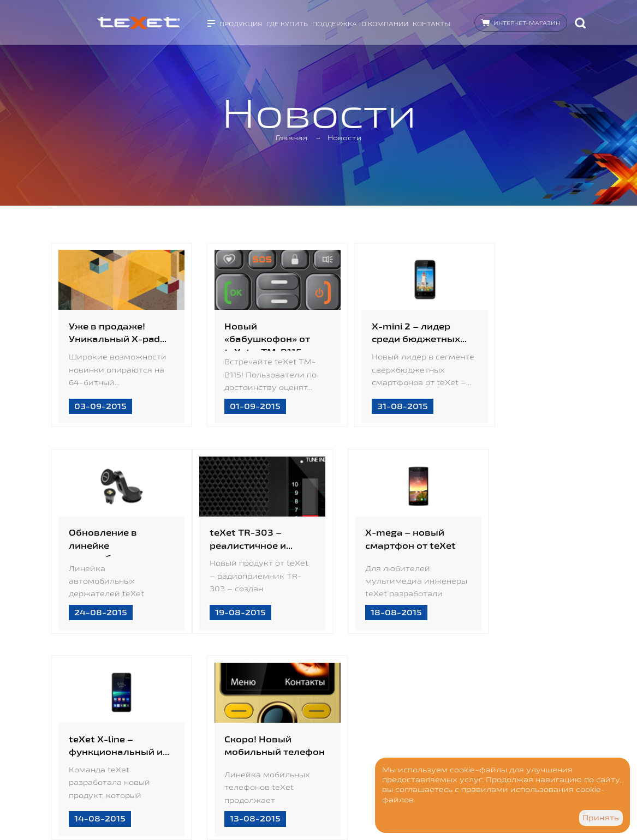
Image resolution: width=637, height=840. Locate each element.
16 (425, 694)
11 (248, 694)
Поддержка (335, 22)
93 (532, 694)
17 (461, 694)
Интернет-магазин (527, 21)
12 (283, 694)
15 (390, 694)
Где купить (287, 22)
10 (212, 694)
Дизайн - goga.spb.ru (179, 792)
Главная (293, 138)
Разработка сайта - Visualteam (194, 802)
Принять (601, 818)
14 (355, 694)
